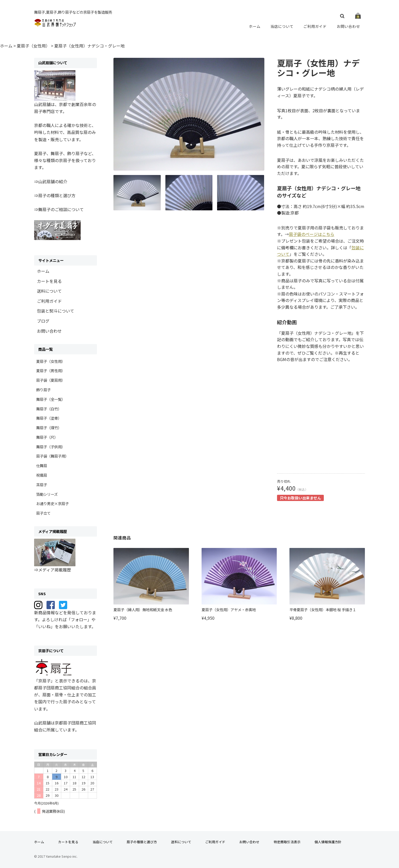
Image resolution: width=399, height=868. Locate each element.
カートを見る (49, 281)
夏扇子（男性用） (51, 371)
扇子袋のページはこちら (312, 234)
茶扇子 (42, 485)
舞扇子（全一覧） (51, 399)
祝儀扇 (42, 475)
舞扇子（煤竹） (49, 428)
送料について (49, 291)
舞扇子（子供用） (51, 447)
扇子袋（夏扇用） (51, 380)
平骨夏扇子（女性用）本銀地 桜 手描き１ (323, 610)
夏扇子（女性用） (51, 361)
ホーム (255, 26)
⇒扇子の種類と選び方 (55, 195)
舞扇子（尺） (47, 437)
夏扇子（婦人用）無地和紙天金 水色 (143, 610)
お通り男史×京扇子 (52, 503)
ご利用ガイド (315, 26)
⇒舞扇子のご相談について (59, 209)
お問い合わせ (348, 26)
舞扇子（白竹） (49, 409)
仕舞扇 (42, 465)
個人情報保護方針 (328, 842)
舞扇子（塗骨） (49, 418)
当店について (282, 26)
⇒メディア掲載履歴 (53, 570)
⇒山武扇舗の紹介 (51, 181)
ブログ (43, 321)
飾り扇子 (43, 390)
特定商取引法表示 (287, 842)
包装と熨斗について (56, 311)
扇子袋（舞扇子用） (52, 456)
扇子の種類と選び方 (142, 842)
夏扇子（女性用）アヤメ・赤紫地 (229, 610)
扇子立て (43, 513)
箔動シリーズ (47, 494)
